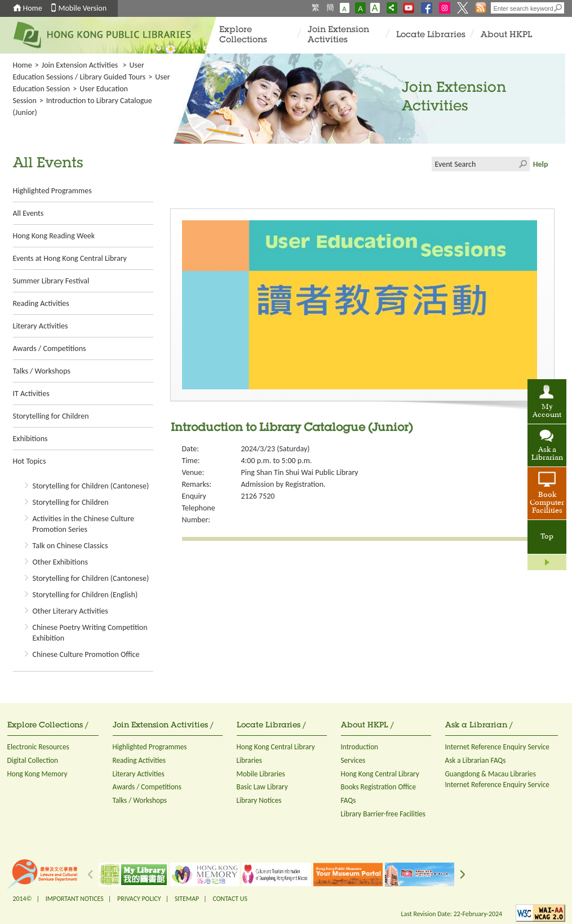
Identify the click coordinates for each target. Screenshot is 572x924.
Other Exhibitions (60, 562)
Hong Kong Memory (37, 774)
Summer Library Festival (51, 281)
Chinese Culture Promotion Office (86, 654)
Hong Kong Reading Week (54, 236)
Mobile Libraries (261, 774)
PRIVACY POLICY (139, 899)
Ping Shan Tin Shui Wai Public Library (300, 472)
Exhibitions (30, 439)
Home (33, 8)
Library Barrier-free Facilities (383, 814)
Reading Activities (41, 303)
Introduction (360, 747)
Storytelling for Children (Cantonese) (91, 486)
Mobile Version (83, 8)
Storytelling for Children (51, 416)
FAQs (349, 800)
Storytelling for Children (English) (85, 595)
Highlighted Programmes (52, 191)
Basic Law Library (262, 787)
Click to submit (522, 164)
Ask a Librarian (547, 454)
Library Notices (259, 800)
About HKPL (506, 35)
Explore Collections (243, 35)
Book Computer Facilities (547, 503)
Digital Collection (33, 760)
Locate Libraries (431, 35)
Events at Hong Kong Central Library (70, 258)
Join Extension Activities (338, 35)
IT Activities (31, 394)
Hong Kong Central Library (276, 747)
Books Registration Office (379, 787)
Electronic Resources (38, 747)
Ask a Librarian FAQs (476, 760)
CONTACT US (230, 899)
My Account (547, 411)
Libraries (250, 760)
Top (547, 537)
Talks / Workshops (42, 371)
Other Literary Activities (70, 611)
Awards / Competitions (50, 348)
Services (353, 760)
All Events (28, 213)
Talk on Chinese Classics (70, 546)
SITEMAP (187, 899)
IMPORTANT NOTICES (75, 899)
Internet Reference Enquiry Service (497, 747)
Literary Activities (41, 326)
